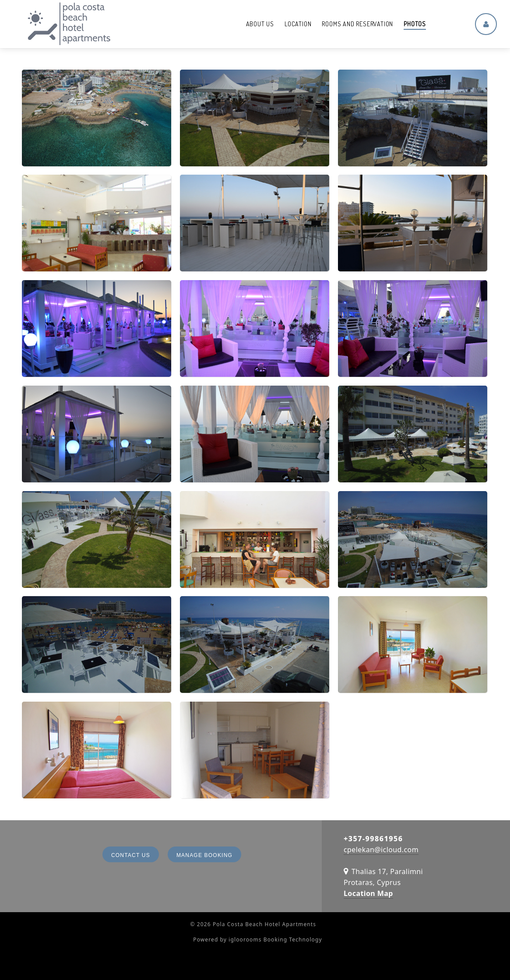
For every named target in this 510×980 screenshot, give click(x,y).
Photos (415, 24)
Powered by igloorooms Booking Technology (257, 940)
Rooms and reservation (357, 24)
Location (298, 24)
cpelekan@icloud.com (381, 850)
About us (260, 24)
